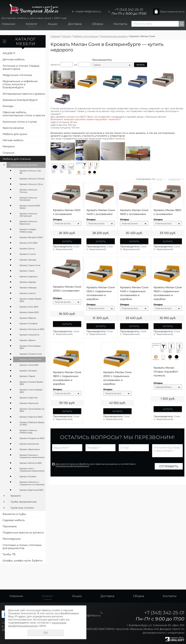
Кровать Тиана (27, 271)
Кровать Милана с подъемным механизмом (32, 456)
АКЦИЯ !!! (9, 53)
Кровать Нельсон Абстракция (28, 215)
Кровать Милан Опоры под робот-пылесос (166, 372)
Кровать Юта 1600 (29, 243)
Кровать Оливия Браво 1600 (31, 383)
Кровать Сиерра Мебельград (28, 230)
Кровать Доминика (29, 444)
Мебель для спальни (17, 159)
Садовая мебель (14, 520)
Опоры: (58, 220)
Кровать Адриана (28, 276)
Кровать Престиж (29, 398)
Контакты (120, 24)
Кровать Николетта (29, 335)
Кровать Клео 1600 (29, 307)
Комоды (8, 106)
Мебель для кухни (15, 134)
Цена (54, 65)
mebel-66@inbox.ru (88, 11)
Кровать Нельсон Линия (32, 179)
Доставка (75, 24)
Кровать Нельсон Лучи (31, 184)
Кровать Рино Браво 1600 (30, 347)
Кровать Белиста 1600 (31, 463)
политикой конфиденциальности (72, 466)
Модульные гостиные (17, 75)
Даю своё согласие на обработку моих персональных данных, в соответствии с (96, 465)
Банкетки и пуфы (14, 514)
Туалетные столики (22, 508)
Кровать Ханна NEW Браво (30, 207)
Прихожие (10, 526)
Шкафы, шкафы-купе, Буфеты (23, 561)
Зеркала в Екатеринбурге (20, 100)
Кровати (16, 496)
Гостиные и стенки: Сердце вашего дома (21, 67)
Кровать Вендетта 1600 (31, 237)
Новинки (8, 24)
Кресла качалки (13, 128)
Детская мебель (14, 59)
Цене (159, 179)
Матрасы (9, 146)
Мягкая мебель (13, 140)
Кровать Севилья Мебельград (28, 431)
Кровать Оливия (28, 476)
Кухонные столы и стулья (20, 122)
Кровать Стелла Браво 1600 (31, 391)
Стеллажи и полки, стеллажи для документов (22, 547)
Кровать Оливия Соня (31, 354)
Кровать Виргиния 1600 (31, 490)
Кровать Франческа (30, 449)
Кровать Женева (28, 260)
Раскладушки (12, 539)
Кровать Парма (27, 376)
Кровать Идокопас (29, 403)
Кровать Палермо (29, 323)
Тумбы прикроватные (24, 502)
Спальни (8, 153)
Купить (67, 241)
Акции (53, 24)
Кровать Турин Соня (30, 265)
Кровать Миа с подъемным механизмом (32, 470)
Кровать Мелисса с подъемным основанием (32, 483)
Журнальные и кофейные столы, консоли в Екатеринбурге (20, 84)
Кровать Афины (27, 340)
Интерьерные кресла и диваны (24, 94)
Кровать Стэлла (28, 254)
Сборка (97, 24)
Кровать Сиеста (28, 293)
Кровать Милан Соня (30, 359)
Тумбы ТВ (9, 554)
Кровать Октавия (28, 371)
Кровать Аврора (28, 282)
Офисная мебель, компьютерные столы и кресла (24, 114)
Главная (55, 36)
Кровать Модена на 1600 (32, 438)
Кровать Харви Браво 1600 (30, 300)
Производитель (102, 60)
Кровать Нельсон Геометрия (28, 199)
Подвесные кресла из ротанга (23, 533)
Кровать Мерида (28, 288)
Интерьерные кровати (24, 165)
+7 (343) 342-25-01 (129, 10)
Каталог (32, 24)
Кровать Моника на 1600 (32, 329)
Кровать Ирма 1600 (29, 312)
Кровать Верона (28, 318)
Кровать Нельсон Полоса (28, 191)
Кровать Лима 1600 (29, 365)
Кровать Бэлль (27, 249)
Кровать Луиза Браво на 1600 (32, 410)
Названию (174, 179)
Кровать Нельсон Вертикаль (28, 222)
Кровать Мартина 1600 (31, 417)
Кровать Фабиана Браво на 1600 (32, 423)
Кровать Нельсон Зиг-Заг (31, 172)
